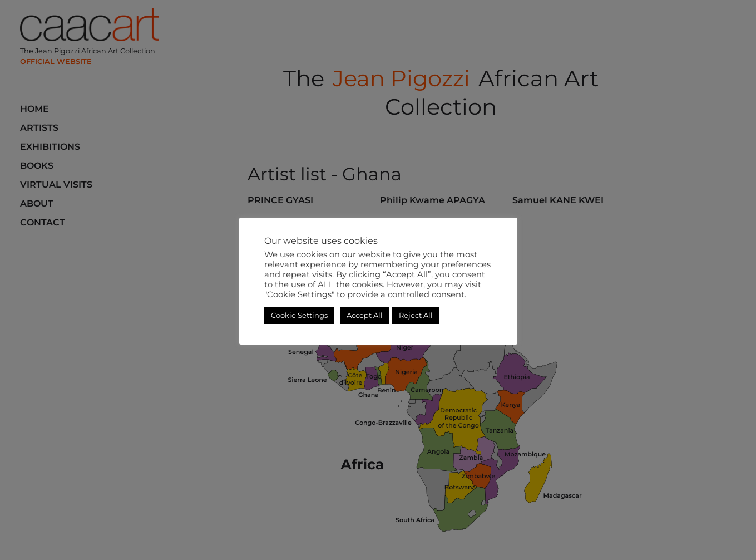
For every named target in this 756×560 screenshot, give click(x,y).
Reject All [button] (416, 315)
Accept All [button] (365, 315)
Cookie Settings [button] (299, 315)
